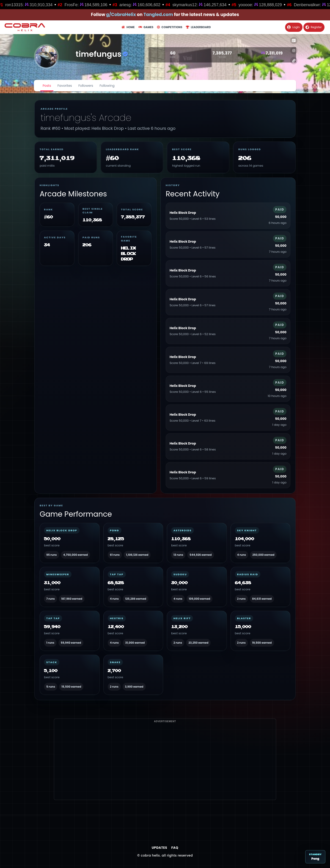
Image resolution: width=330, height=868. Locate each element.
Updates (159, 848)
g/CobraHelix (121, 15)
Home (128, 27)
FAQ (175, 848)
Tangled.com (158, 15)
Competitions (170, 27)
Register (314, 27)
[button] (294, 41)
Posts (47, 86)
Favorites (65, 86)
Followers (86, 86)
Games (146, 27)
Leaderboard (198, 27)
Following (107, 86)
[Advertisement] (165, 768)
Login (293, 27)
